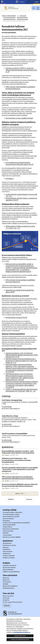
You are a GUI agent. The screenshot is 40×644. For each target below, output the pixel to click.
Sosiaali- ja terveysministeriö (9, 16)
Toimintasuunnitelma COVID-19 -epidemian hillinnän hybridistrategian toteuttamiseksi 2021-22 (21, 70)
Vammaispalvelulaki (9, 525)
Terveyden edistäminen (22, 18)
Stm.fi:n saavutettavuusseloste (13, 602)
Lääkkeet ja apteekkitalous (11, 572)
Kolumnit (6, 547)
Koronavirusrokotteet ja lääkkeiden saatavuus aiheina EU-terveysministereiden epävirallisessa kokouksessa (20, 485)
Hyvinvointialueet (9, 518)
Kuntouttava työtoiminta (11, 529)
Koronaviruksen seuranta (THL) (16, 317)
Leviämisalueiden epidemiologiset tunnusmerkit (22, 195)
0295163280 (8, 440)
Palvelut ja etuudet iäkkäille (12, 537)
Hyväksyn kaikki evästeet (20, 636)
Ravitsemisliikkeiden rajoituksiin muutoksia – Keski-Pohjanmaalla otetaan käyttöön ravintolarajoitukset (18, 452)
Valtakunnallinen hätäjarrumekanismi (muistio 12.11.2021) (20, 227)
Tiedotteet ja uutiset (10, 545)
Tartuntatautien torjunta (9, 19)
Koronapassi (10, 178)
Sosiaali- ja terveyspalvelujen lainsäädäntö (16, 523)
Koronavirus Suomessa (22, 19)
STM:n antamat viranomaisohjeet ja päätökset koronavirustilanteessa (20, 88)
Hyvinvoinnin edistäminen (9, 18)
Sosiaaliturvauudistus (10, 565)
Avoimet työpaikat (9, 556)
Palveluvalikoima (8, 569)
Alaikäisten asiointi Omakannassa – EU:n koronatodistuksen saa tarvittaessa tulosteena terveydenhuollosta (16, 460)
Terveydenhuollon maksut (11, 514)
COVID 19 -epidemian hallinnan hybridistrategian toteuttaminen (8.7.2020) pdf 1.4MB (22, 390)
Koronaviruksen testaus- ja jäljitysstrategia (19, 118)
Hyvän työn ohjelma (9, 567)
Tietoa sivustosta (8, 596)
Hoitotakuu (6, 521)
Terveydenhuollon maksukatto (13, 512)
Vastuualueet (23, 16)
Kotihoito (6, 533)
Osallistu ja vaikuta (9, 558)
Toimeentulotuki (8, 531)
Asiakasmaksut (7, 527)
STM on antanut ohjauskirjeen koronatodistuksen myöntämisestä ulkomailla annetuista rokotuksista (18, 478)
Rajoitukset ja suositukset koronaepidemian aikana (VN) (20, 291)
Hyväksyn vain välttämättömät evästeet (20, 640)
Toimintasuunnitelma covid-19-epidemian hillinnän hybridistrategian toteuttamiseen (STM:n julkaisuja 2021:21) (22, 355)
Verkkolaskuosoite (9, 588)
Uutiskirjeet (7, 549)
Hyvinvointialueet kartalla (11, 516)
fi (18, 16)
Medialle (6, 584)
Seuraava (29, 499)
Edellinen (11, 499)
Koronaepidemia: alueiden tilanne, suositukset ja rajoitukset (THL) (21, 199)
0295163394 (8, 424)
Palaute (7, 605)
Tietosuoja (6, 598)
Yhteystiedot (7, 582)
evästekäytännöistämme (21, 632)
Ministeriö (6, 580)
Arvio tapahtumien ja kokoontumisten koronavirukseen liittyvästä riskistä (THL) (19, 163)
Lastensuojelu (7, 535)
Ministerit (6, 578)
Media (37, 2)
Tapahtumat (7, 553)
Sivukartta (6, 600)
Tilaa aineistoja (7, 551)
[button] (20, 493)
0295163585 (8, 407)
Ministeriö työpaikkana (10, 586)
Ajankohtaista (7, 543)
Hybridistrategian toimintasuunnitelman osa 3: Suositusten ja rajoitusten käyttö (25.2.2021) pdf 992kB (21, 361)
